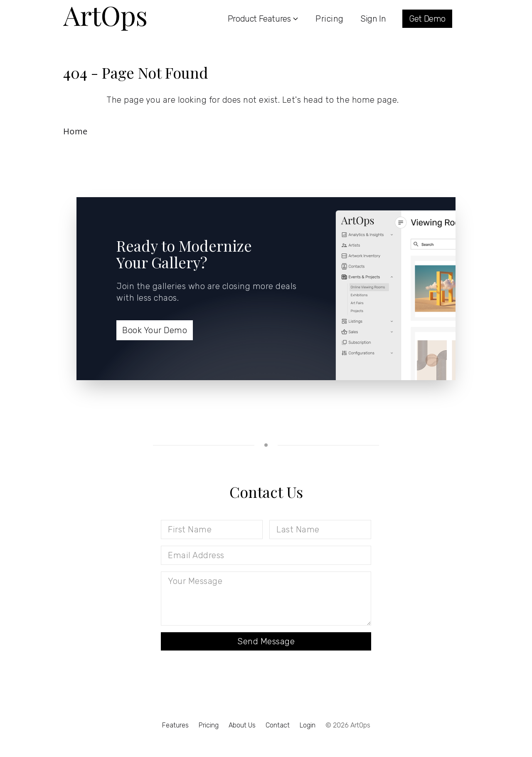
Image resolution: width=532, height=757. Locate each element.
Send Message (266, 641)
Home (75, 131)
